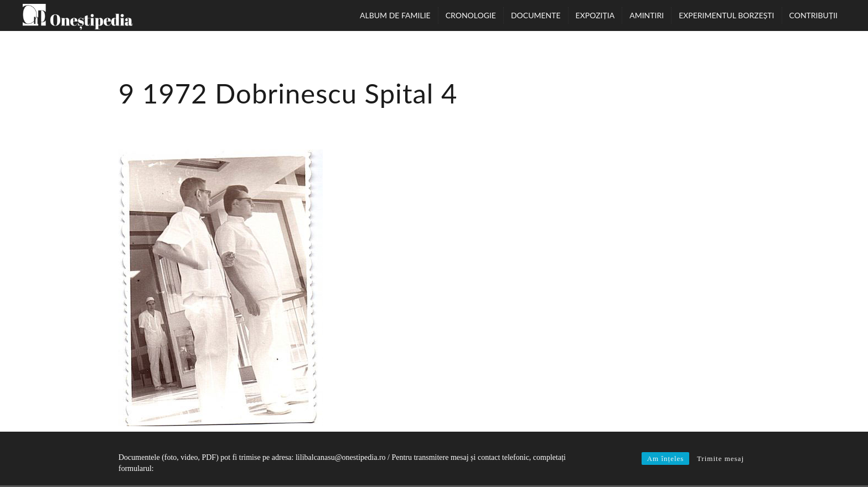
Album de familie (395, 15)
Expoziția (595, 15)
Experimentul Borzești (726, 15)
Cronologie (471, 15)
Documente (536, 15)
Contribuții (813, 15)
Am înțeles (666, 458)
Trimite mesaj (720, 458)
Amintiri (647, 15)
